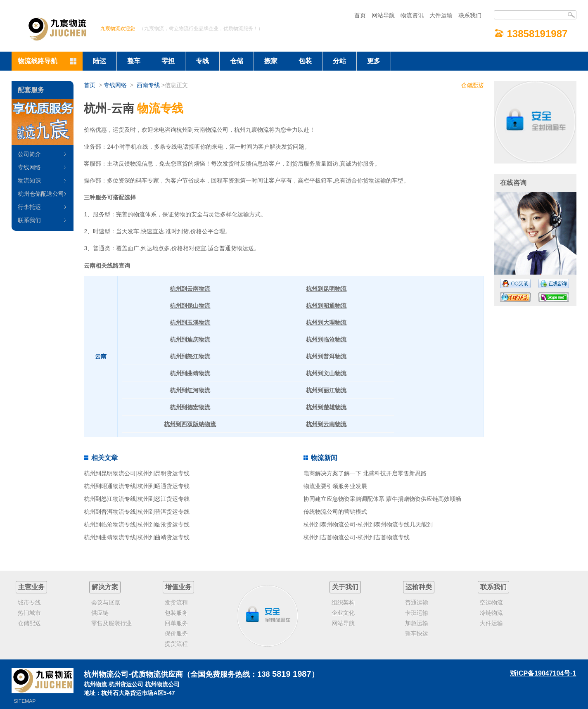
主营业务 (31, 587)
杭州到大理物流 (326, 322)
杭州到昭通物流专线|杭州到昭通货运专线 (137, 486)
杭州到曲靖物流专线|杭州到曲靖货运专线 (137, 537)
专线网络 (115, 85)
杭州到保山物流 (190, 306)
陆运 (100, 61)
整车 (134, 61)
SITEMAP (25, 701)
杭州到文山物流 (326, 373)
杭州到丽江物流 (326, 390)
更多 (374, 61)
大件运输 (441, 15)
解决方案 (105, 587)
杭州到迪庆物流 (190, 339)
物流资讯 (412, 15)
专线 (202, 61)
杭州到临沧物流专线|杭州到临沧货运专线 (137, 524)
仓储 (237, 61)
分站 (339, 61)
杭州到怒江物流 (190, 356)
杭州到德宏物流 (190, 407)
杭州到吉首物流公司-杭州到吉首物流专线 (357, 537)
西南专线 (148, 85)
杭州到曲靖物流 (190, 373)
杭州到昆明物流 (326, 289)
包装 (305, 61)
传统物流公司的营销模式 (335, 512)
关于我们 (345, 587)
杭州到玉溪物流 (190, 322)
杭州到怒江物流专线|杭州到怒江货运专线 (137, 499)
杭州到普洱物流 (326, 356)
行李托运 (29, 207)
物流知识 (29, 180)
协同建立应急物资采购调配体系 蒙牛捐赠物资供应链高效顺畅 (382, 499)
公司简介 (29, 154)
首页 (360, 15)
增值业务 (178, 587)
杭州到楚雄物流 (326, 407)
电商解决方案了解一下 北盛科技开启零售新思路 (365, 473)
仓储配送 (472, 85)
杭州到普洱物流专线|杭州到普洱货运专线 (137, 512)
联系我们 (470, 15)
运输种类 (419, 587)
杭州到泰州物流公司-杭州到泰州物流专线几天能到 (368, 524)
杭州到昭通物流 (326, 306)
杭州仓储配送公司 (41, 194)
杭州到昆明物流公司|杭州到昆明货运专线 (137, 473)
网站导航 (383, 15)
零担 (168, 61)
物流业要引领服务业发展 (335, 486)
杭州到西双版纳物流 (190, 424)
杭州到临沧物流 (326, 339)
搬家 (271, 61)
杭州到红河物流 (190, 390)
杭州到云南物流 (190, 289)
